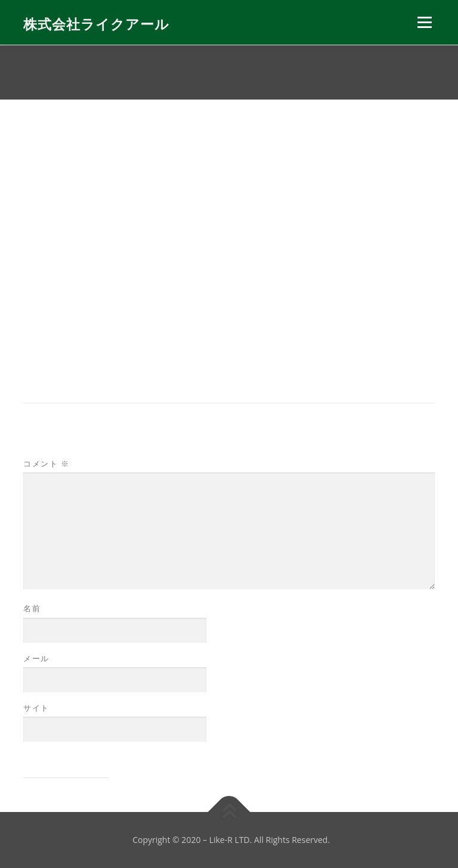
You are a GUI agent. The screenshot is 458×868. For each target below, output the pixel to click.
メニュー (424, 22)
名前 (32, 608)
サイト (36, 708)
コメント (46, 463)
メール (36, 658)
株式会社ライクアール (96, 24)
